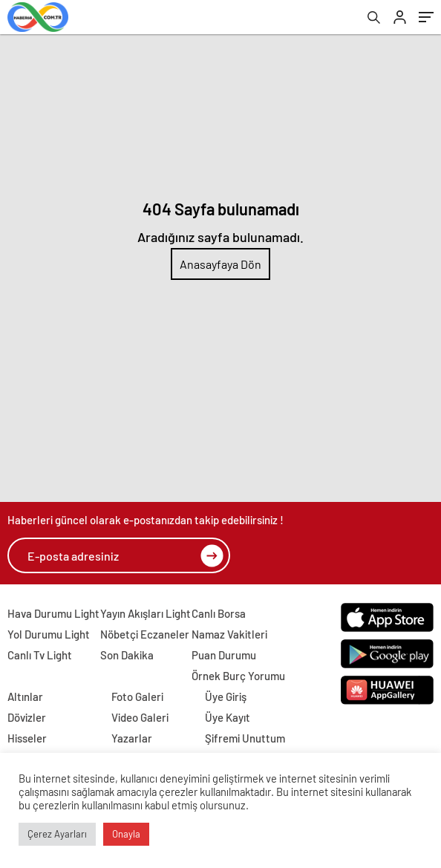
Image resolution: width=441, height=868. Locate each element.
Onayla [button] (126, 834)
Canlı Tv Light (40, 655)
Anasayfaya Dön (220, 264)
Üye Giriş (226, 696)
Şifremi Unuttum (245, 738)
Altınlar (25, 696)
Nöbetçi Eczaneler (145, 634)
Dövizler (27, 717)
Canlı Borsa (219, 613)
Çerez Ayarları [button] (57, 834)
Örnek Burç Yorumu (238, 676)
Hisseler (27, 738)
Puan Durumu (224, 655)
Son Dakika (127, 655)
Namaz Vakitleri (229, 634)
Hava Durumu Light (53, 613)
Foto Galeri (137, 696)
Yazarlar (132, 738)
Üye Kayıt (228, 717)
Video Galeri (140, 717)
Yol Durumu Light (49, 634)
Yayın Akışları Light (146, 613)
